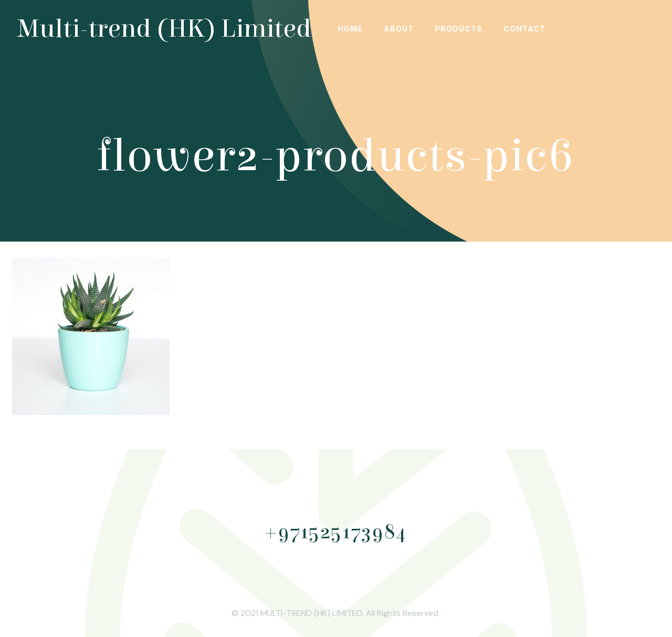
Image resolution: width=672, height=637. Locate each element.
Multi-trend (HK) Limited (164, 29)
